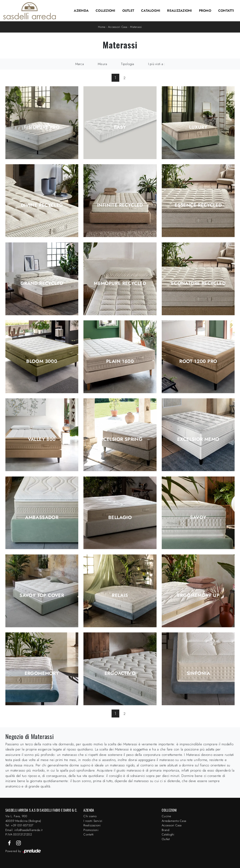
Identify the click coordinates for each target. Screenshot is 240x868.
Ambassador (42, 518)
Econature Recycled (198, 283)
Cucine (167, 816)
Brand (165, 830)
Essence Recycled (198, 205)
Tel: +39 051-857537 (19, 825)
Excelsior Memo (198, 439)
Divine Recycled (42, 205)
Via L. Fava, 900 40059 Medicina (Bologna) (23, 818)
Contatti (226, 11)
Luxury (198, 127)
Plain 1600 (120, 361)
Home (102, 27)
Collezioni (105, 11)
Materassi (136, 27)
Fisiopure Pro (42, 127)
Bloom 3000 (42, 361)
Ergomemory (42, 673)
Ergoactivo (120, 673)
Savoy (198, 518)
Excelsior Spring (120, 439)
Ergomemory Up (198, 596)
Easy (120, 127)
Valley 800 (42, 439)
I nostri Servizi (93, 821)
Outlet (128, 11)
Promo (205, 11)
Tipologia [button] (127, 64)
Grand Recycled (42, 283)
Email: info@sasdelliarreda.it (24, 830)
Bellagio (120, 518)
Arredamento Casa (174, 821)
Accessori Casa (118, 27)
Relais (120, 596)
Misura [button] (102, 64)
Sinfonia (198, 673)
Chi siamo (90, 816)
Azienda (81, 11)
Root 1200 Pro (198, 361)
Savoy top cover (42, 596)
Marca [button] (79, 64)
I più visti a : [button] (157, 64)
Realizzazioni (179, 11)
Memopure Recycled (120, 283)
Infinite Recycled (120, 205)
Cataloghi (151, 11)
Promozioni (91, 830)
